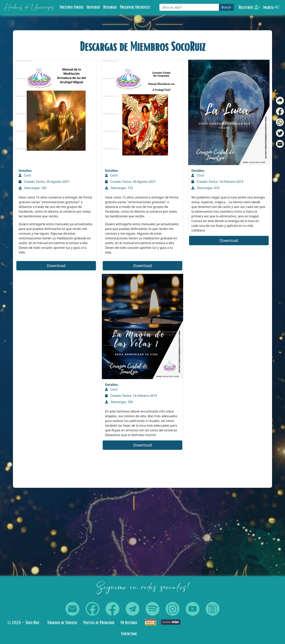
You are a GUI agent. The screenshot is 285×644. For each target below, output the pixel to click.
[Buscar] (189, 7)
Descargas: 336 (119, 402)
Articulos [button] (93, 7)
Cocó (25, 175)
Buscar (226, 7)
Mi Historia (129, 623)
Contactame (129, 634)
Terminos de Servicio (62, 623)
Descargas (110, 7)
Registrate (249, 7)
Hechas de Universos (29, 7)
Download (56, 266)
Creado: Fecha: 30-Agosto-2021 (44, 182)
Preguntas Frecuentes (135, 7)
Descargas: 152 (119, 188)
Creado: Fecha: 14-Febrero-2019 (217, 182)
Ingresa (271, 7)
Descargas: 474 (205, 188)
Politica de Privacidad (99, 623)
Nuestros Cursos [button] (72, 7)
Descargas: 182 (33, 188)
